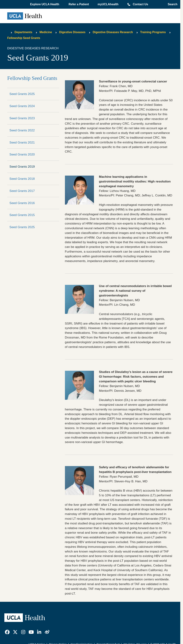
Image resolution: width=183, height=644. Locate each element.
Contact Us (140, 4)
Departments (23, 32)
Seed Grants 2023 (22, 118)
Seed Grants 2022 (22, 130)
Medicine (46, 32)
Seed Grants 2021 (22, 142)
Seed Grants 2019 (22, 167)
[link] (7, 632)
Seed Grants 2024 (22, 106)
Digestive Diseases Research (113, 32)
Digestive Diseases (72, 32)
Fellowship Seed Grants (24, 38)
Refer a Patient (79, 4)
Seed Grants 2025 (22, 94)
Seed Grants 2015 (22, 215)
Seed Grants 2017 (22, 191)
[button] (45, 4)
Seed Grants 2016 (22, 203)
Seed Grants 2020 (22, 154)
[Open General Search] (171, 4)
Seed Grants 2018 (22, 179)
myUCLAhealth (108, 4)
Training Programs (153, 32)
